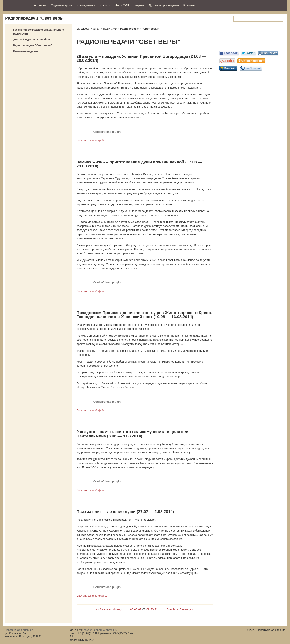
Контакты (189, 5)
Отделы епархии (62, 5)
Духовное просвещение (164, 5)
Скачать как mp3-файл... (92, 140)
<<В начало (103, 609)
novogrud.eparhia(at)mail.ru (100, 630)
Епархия (139, 5)
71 (156, 609)
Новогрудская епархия (17, 5)
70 (152, 609)
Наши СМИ (122, 5)
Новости (105, 5)
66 (136, 609)
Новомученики (86, 5)
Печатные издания (26, 51)
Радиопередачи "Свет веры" (33, 45)
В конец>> (186, 609)
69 (148, 609)
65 (132, 609)
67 (140, 609)
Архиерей (40, 5)
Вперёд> (172, 609)
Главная (95, 29)
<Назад (117, 609)
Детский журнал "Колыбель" (33, 40)
